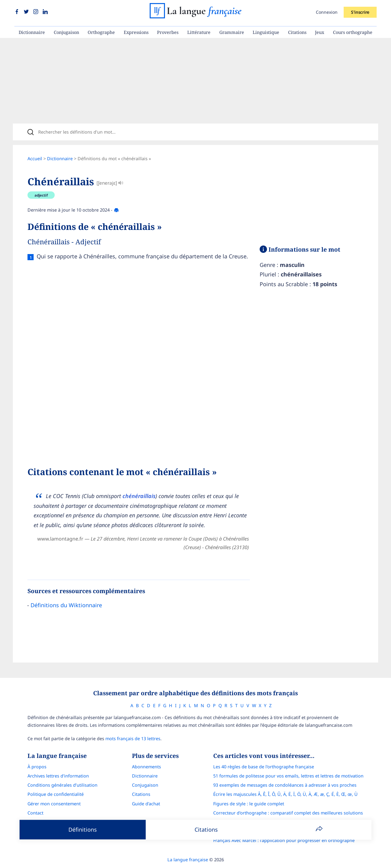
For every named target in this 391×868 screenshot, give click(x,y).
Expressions (136, 32)
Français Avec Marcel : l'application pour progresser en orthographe (284, 840)
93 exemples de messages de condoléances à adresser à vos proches (285, 785)
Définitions (83, 829)
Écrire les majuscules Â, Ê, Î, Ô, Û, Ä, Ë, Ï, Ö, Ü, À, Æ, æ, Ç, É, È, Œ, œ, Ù (285, 794)
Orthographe (101, 32)
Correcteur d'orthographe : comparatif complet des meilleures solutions (288, 813)
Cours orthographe (353, 32)
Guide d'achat (146, 804)
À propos (37, 767)
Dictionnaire (32, 32)
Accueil (35, 159)
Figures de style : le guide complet (249, 804)
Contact (35, 813)
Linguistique (266, 32)
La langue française (188, 860)
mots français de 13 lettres (133, 739)
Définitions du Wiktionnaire (66, 605)
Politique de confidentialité (56, 794)
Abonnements (146, 767)
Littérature (199, 32)
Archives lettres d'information (58, 776)
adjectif (41, 195)
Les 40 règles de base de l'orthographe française (264, 767)
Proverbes (168, 32)
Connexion (327, 12)
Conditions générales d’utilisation (62, 785)
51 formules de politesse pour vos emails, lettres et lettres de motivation (288, 776)
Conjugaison (66, 32)
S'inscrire (360, 12)
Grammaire (232, 32)
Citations (297, 32)
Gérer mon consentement (54, 804)
